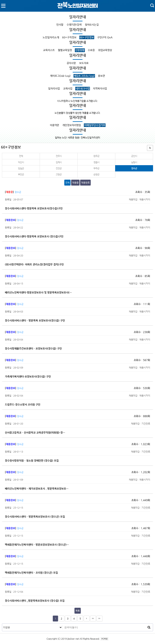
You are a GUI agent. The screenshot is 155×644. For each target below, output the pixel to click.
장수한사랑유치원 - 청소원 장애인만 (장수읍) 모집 (32, 461)
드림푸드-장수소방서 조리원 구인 (23, 404)
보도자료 (84, 63)
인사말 (60, 25)
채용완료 (85, 183)
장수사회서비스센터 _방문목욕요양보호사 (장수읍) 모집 (35, 601)
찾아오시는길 (92, 25)
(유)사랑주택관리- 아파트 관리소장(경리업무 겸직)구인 (34, 264)
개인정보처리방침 (72, 125)
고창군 (59, 174)
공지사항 (71, 63)
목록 (78, 611)
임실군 (21, 168)
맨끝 (93, 619)
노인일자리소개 (51, 37)
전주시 (59, 156)
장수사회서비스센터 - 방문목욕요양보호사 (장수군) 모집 (35, 517)
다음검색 (99, 619)
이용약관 (54, 125)
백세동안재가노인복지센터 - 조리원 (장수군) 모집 (31, 573)
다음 (87, 619)
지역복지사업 (100, 88)
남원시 (134, 162)
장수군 (126, 168)
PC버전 (104, 639)
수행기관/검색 (74, 25)
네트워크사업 (83, 88)
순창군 (96, 174)
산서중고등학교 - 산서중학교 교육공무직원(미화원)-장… (35, 433)
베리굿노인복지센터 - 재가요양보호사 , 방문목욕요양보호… (37, 489)
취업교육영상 (105, 50)
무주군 (96, 168)
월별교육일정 (65, 50)
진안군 (59, 168)
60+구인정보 (87, 37)
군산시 (134, 156)
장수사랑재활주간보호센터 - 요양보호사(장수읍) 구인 (33, 348)
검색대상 (2, 624)
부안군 (21, 174)
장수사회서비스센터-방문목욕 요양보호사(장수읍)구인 (34, 208)
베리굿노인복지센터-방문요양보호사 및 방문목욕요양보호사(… (38, 292)
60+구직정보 (69, 37)
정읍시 (96, 162)
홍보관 (101, 76)
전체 (21, 156)
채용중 (75, 183)
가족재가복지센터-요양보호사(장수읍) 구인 (28, 376)
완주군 (96, 156)
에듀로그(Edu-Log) (84, 76)
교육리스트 (49, 50)
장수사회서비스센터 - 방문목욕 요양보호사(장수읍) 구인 (35, 320)
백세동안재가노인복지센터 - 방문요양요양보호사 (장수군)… (37, 545)
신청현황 (80, 50)
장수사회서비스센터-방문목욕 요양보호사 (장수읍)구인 (34, 236)
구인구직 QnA (105, 37)
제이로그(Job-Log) (60, 76)
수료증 (91, 50)
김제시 (59, 162)
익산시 (21, 162)
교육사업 (68, 88)
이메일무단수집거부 (95, 125)
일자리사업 (54, 88)
